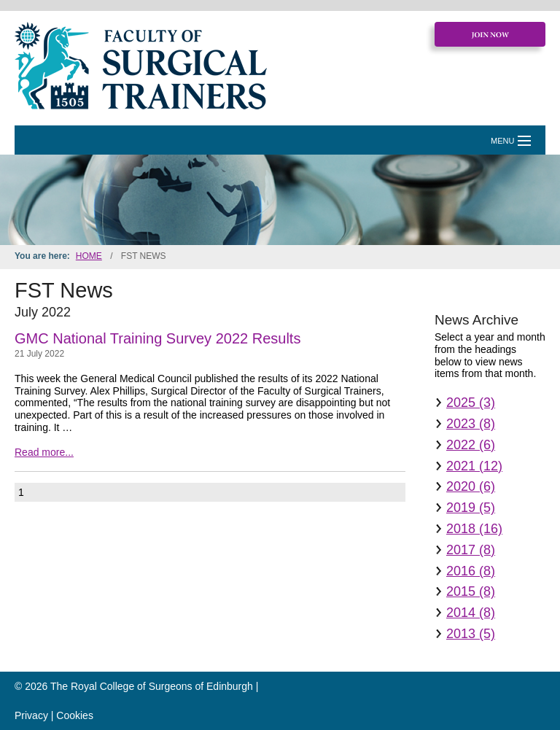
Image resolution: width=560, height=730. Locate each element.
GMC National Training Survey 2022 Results (157, 338)
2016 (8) (471, 571)
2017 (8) (471, 550)
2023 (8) (471, 424)
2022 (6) (471, 445)
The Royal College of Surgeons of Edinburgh (152, 686)
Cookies (75, 715)
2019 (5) (471, 508)
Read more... (44, 452)
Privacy (31, 715)
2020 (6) (471, 486)
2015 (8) (471, 591)
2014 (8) (471, 613)
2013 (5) (471, 634)
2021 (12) (474, 466)
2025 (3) (471, 403)
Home (89, 256)
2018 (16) (474, 529)
